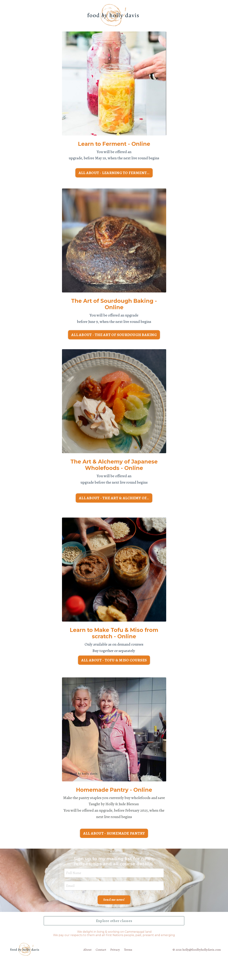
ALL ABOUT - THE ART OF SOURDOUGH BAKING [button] (114, 338)
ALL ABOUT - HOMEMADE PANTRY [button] (114, 849)
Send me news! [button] (114, 918)
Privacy (115, 968)
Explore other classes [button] (114, 940)
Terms (128, 968)
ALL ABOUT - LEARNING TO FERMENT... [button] (114, 174)
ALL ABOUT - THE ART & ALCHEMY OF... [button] (114, 503)
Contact (101, 968)
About (87, 968)
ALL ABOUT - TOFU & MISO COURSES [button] (114, 666)
